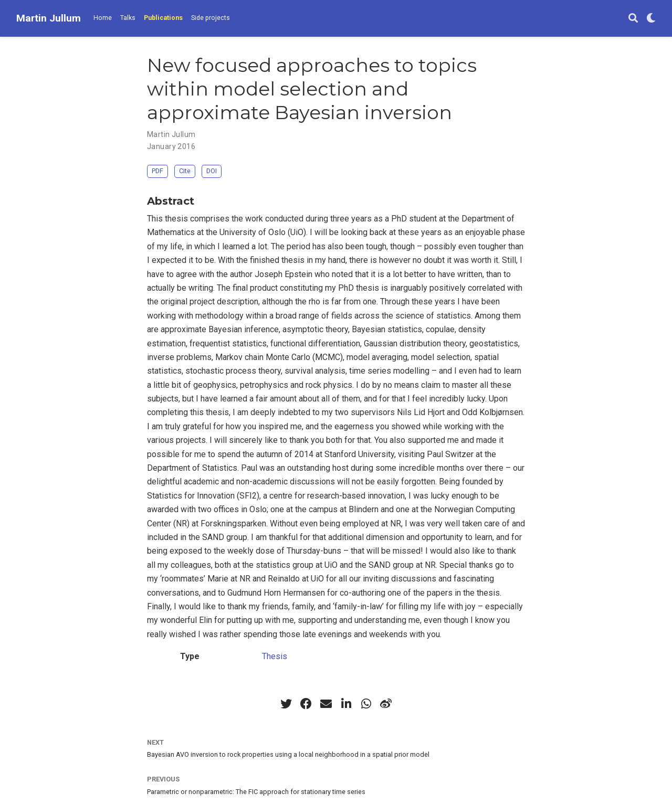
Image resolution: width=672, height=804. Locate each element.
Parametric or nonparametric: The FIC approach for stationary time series (256, 792)
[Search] (633, 19)
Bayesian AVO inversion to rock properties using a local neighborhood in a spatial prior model (288, 754)
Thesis (275, 656)
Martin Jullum (49, 18)
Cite (185, 171)
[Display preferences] (651, 19)
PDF (157, 171)
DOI (212, 171)
